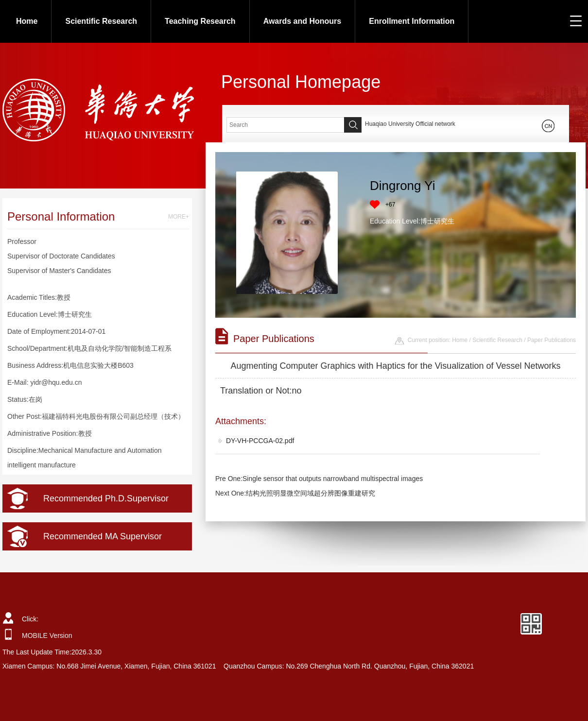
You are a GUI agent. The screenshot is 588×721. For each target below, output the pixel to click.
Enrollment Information (412, 21)
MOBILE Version (47, 635)
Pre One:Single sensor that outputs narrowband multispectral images (319, 479)
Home (27, 21)
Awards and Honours (303, 21)
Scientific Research (101, 21)
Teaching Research (200, 21)
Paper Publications (552, 340)
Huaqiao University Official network (410, 124)
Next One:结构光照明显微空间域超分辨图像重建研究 (295, 493)
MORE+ (179, 217)
